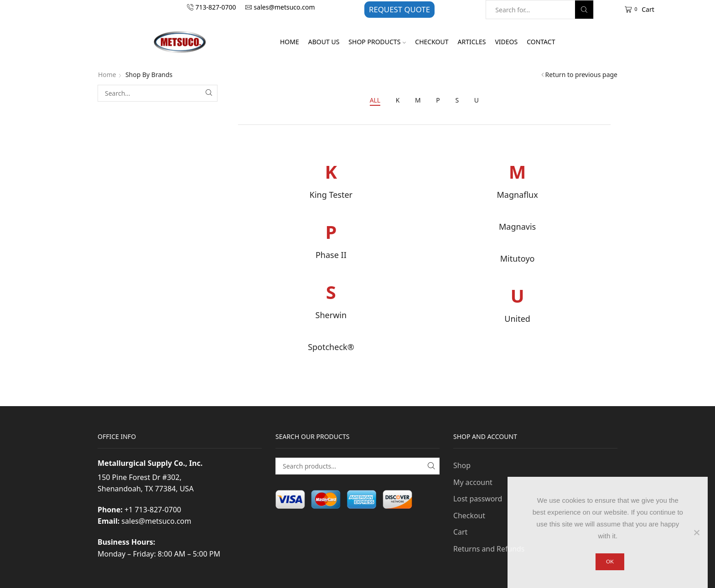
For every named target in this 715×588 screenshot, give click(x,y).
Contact (541, 42)
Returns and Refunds (489, 549)
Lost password (478, 499)
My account (473, 482)
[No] (696, 532)
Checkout (432, 42)
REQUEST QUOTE (399, 9)
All (375, 100)
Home (290, 42)
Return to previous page (581, 75)
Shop (462, 465)
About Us (324, 42)
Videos (506, 42)
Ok (610, 562)
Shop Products (377, 42)
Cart (460, 532)
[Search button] (584, 10)
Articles (472, 42)
